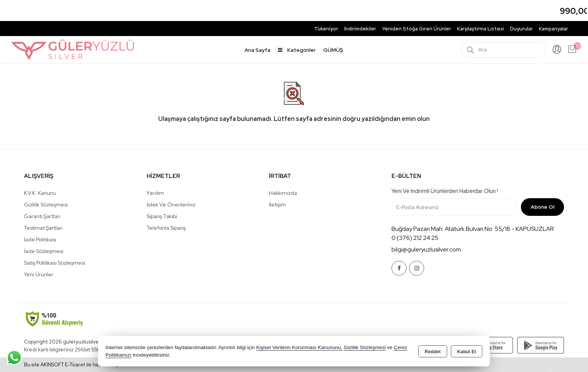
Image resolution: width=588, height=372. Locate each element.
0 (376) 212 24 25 (415, 238)
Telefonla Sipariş (166, 228)
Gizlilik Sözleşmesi (46, 205)
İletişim (277, 205)
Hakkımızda (283, 193)
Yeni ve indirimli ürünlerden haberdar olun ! (445, 191)
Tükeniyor (326, 29)
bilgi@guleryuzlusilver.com (426, 249)
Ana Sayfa (257, 50)
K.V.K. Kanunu (40, 193)
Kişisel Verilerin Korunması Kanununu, (299, 347)
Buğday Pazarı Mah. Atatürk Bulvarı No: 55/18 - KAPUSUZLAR (473, 229)
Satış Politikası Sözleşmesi (55, 263)
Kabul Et (467, 352)
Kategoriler (297, 50)
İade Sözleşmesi (44, 251)
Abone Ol (542, 207)
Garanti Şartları (42, 216)
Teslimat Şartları (43, 228)
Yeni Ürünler (39, 274)
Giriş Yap (557, 50)
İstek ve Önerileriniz (171, 205)
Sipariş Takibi (162, 216)
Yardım (155, 193)
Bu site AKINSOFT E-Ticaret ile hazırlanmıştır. (74, 365)
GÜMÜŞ (333, 50)
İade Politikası (40, 239)
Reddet (433, 352)
